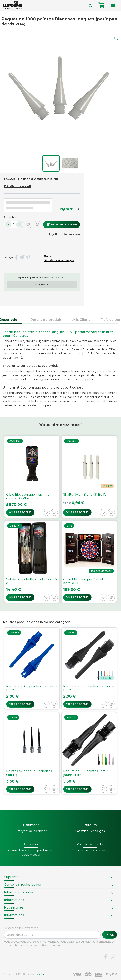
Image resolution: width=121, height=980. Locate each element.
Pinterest (28, 258)
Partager (16, 258)
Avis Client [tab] (81, 320)
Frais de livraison (67, 234)
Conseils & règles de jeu (23, 885)
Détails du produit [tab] (46, 320)
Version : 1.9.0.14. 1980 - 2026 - (25, 974)
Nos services (14, 907)
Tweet (22, 258)
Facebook (106, 957)
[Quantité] (14, 224)
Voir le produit (20, 512)
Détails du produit (18, 186)
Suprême (11, 877)
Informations (14, 900)
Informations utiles (19, 892)
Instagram (113, 957)
